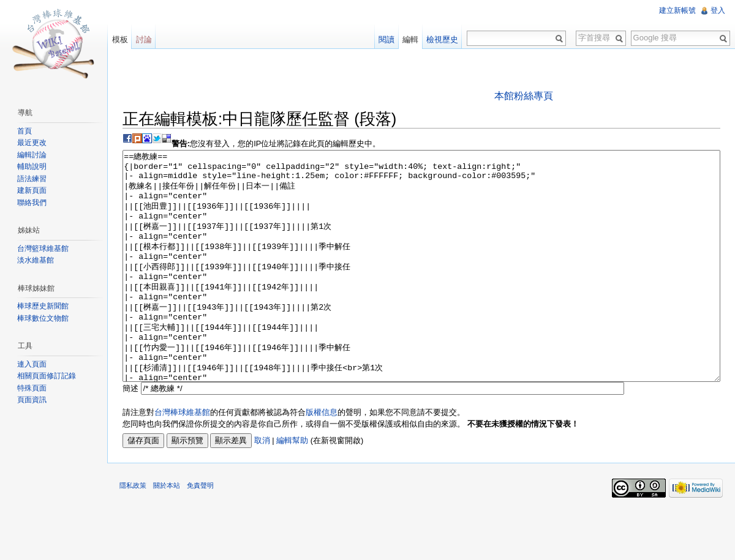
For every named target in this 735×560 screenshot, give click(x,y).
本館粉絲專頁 (524, 96)
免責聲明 (201, 532)
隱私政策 (134, 532)
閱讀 (386, 39)
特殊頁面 (32, 388)
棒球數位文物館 (43, 318)
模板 (120, 39)
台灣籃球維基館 (43, 248)
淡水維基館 (36, 260)
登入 (718, 10)
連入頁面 (32, 364)
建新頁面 (32, 190)
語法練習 (32, 179)
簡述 (131, 434)
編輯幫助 (293, 487)
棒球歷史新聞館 (43, 306)
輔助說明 (32, 166)
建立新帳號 (677, 10)
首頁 (24, 131)
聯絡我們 (32, 203)
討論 (144, 39)
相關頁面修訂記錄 (47, 376)
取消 (263, 487)
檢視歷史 (442, 39)
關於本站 (167, 532)
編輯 (410, 39)
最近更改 (32, 143)
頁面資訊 (32, 400)
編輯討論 (32, 155)
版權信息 (322, 458)
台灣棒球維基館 (183, 458)
